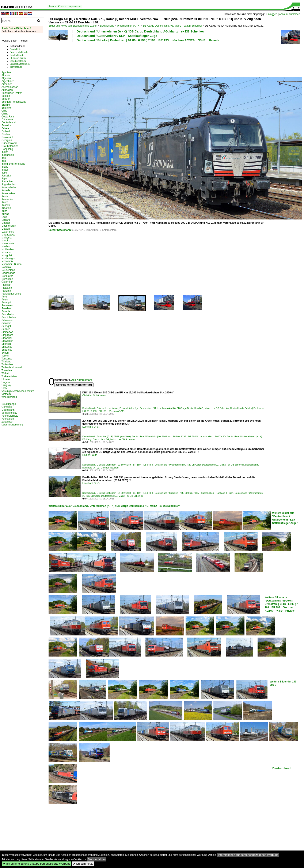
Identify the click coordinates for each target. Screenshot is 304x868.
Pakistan (6, 285)
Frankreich (7, 137)
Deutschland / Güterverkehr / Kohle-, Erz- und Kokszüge (110, 408)
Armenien (7, 84)
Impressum (75, 7)
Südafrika (7, 350)
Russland (7, 308)
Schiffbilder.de (17, 55)
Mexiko (5, 246)
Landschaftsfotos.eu (20, 64)
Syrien (5, 353)
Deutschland (107, 26)
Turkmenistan (9, 376)
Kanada (6, 190)
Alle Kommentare (82, 380)
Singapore (7, 335)
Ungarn (6, 382)
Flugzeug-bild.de (18, 58)
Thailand (6, 362)
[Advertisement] (157, 59)
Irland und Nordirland (13, 164)
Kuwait (5, 214)
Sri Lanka (7, 347)
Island (5, 167)
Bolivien (6, 99)
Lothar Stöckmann (60, 230)
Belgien (6, 96)
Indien (5, 152)
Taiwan (5, 356)
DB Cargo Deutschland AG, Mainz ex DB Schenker (173, 26)
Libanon (6, 223)
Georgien (7, 140)
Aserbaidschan (10, 87)
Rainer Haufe (90, 455)
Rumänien (7, 305)
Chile (4, 111)
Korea (5, 202)
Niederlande (8, 273)
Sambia (6, 311)
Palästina (7, 288)
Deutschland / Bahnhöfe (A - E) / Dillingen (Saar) (107, 436)
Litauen (6, 229)
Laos (4, 217)
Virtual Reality (9, 413)
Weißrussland (9, 397)
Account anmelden (290, 14)
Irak (4, 158)
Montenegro (8, 258)
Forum (52, 7)
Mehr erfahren (97, 859)
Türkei (5, 373)
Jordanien (7, 182)
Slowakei (7, 338)
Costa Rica (8, 117)
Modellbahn (8, 410)
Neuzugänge (9, 404)
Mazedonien (8, 244)
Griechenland (9, 143)
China (5, 114)
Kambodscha (9, 187)
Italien (5, 173)
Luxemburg (8, 232)
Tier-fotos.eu (16, 67)
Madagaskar (8, 235)
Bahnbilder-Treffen (12, 93)
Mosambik (7, 261)
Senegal (6, 326)
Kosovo (6, 205)
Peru (4, 297)
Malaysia (6, 238)
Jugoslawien (8, 184)
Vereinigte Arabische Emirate (18, 391)
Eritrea (5, 128)
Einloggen (272, 14)
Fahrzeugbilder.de (19, 52)
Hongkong (7, 149)
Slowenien (7, 341)
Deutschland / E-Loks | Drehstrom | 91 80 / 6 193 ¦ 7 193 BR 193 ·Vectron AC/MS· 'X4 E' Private (148, 40)
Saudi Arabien (9, 317)
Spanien (6, 344)
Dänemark (7, 120)
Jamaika (6, 176)
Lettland (6, 220)
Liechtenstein (9, 226)
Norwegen (7, 279)
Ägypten (6, 72)
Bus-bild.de (16, 49)
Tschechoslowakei (12, 367)
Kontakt (62, 7)
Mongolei (7, 255)
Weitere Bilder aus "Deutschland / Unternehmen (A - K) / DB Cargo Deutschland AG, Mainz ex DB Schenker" (114, 506)
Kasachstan (8, 193)
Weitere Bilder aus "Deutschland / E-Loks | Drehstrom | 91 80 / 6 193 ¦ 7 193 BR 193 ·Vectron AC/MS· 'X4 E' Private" (282, 604)
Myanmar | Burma (12, 264)
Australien (7, 90)
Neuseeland (8, 270)
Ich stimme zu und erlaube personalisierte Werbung (37, 864)
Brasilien (6, 105)
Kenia (5, 196)
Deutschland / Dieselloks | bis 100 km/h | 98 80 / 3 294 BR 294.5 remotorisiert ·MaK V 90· (179, 436)
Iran (4, 161)
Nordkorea (7, 276)
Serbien (6, 329)
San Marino (8, 314)
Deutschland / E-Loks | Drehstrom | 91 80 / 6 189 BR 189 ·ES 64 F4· (118, 465)
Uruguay (6, 385)
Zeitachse (7, 422)
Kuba (4, 211)
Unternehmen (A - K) (129, 26)
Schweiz (6, 323)
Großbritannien (10, 146)
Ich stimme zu (83, 864)
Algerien (6, 78)
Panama (6, 291)
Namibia (6, 267)
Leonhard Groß (91, 427)
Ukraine (6, 379)
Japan (5, 179)
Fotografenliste (10, 416)
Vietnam (6, 394)
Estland (6, 131)
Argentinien (8, 81)
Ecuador (6, 125)
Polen (5, 300)
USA (4, 388)
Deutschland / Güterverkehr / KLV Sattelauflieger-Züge (117, 36)
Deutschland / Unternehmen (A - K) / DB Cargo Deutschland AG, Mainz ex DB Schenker (140, 31)
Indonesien (8, 155)
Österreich (7, 282)
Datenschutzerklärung (12, 425)
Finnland (6, 134)
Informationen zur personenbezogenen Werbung (248, 855)
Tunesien (7, 370)
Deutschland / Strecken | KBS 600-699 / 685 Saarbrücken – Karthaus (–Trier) (194, 493)
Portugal (6, 303)
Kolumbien (7, 199)
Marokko (6, 241)
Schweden (7, 320)
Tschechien (8, 365)
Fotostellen (8, 419)
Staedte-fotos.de (18, 61)
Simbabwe (7, 332)
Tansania (7, 359)
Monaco (6, 252)
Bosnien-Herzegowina (14, 102)
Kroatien (6, 208)
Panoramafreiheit (11, 294)
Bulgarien (7, 108)
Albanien (6, 75)
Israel (5, 170)
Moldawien (7, 249)
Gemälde (7, 407)
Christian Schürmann (94, 396)
